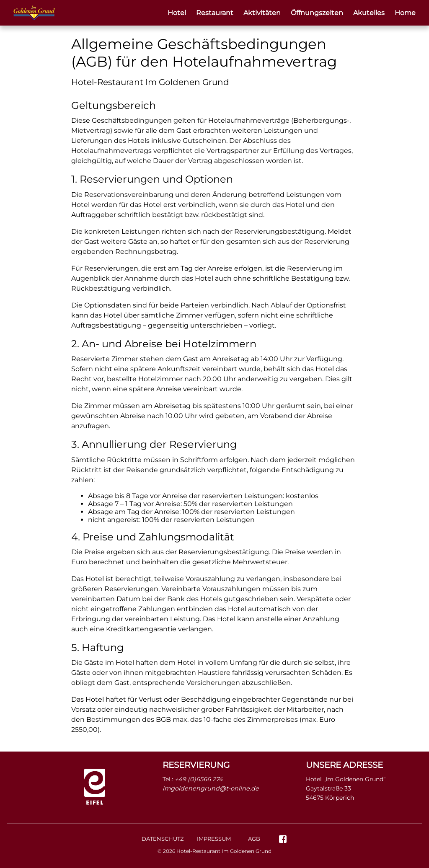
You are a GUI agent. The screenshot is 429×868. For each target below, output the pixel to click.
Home (405, 13)
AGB (254, 839)
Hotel (177, 13)
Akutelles (369, 13)
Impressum (214, 839)
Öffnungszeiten (317, 13)
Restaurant (215, 13)
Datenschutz (163, 839)
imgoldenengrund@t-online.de (211, 788)
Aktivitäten (262, 13)
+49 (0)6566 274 (199, 779)
